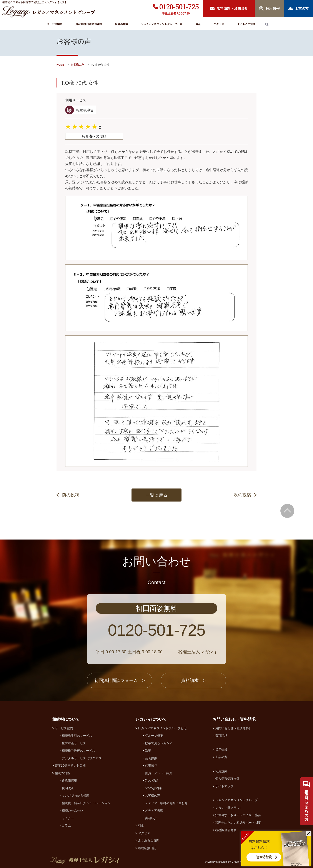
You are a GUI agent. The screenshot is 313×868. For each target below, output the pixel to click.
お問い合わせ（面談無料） (233, 728)
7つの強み (152, 781)
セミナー (68, 818)
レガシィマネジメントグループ (236, 800)
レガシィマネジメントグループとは (162, 24)
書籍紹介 (151, 818)
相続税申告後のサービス (78, 751)
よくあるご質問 (246, 24)
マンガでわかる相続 (75, 795)
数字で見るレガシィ (159, 743)
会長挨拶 (151, 758)
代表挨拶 (151, 766)
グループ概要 (154, 736)
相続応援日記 (147, 848)
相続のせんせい (72, 810)
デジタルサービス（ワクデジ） (83, 758)
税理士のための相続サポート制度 (238, 823)
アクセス (219, 24)
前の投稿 (71, 495)
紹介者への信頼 (94, 136)
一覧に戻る (156, 495)
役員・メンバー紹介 (159, 773)
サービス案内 (55, 24)
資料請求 (264, 857)
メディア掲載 (154, 810)
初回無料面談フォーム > (120, 680)
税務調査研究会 (226, 830)
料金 (198, 24)
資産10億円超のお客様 (89, 24)
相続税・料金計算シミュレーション (86, 803)
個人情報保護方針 (227, 779)
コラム (66, 825)
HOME (60, 65)
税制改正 (68, 788)
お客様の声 (77, 65)
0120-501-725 (179, 7)
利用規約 (221, 771)
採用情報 (221, 750)
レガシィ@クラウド (229, 808)
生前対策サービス (74, 743)
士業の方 (221, 757)
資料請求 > (193, 680)
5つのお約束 (153, 788)
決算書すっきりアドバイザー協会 (238, 815)
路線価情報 (69, 781)
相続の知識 (122, 24)
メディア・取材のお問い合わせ (166, 803)
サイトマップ (224, 786)
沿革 (148, 751)
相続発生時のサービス (77, 736)
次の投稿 (242, 495)
